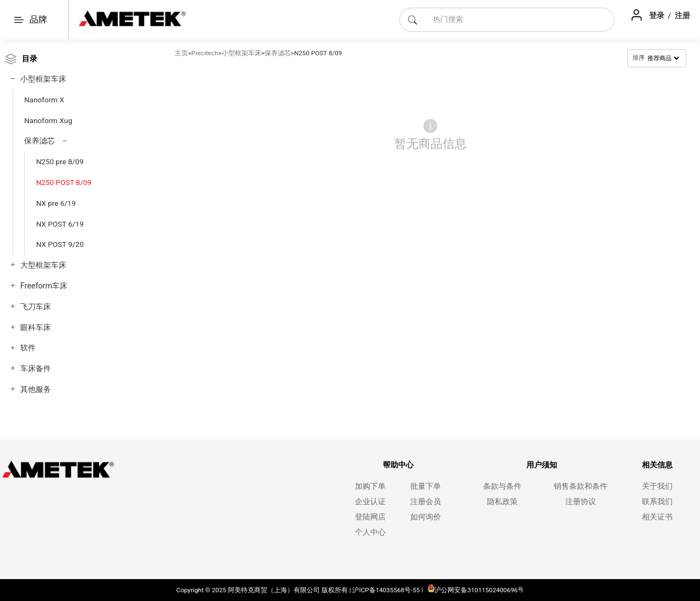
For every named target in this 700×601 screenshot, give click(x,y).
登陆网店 (370, 517)
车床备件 (36, 369)
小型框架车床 (43, 79)
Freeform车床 (44, 286)
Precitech (205, 53)
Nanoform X (44, 100)
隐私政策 (502, 502)
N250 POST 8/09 (64, 182)
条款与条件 (502, 486)
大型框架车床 (43, 265)
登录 (658, 15)
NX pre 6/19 (56, 203)
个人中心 (370, 532)
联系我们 (657, 502)
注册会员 (426, 502)
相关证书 (657, 517)
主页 (181, 53)
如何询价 (426, 517)
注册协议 (581, 502)
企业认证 (370, 502)
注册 (682, 15)
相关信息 (657, 465)
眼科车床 (36, 328)
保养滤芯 (39, 141)
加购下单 (370, 486)
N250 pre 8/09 (60, 161)
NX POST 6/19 (60, 224)
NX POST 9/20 (60, 244)
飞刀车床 (36, 307)
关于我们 (657, 486)
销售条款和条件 (581, 486)
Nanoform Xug (48, 120)
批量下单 (426, 486)
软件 (28, 348)
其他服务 (36, 389)
